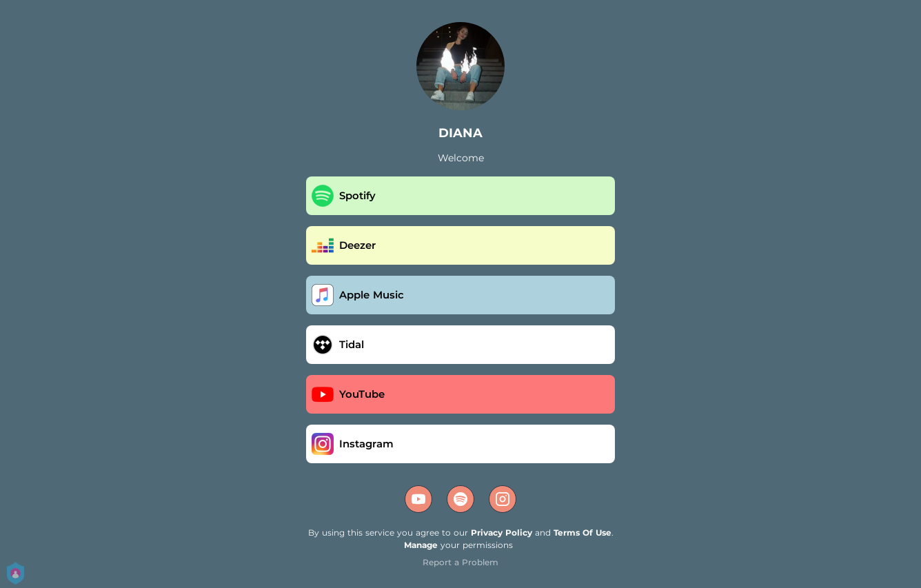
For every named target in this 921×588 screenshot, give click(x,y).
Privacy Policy (502, 533)
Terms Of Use (583, 533)
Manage (421, 545)
